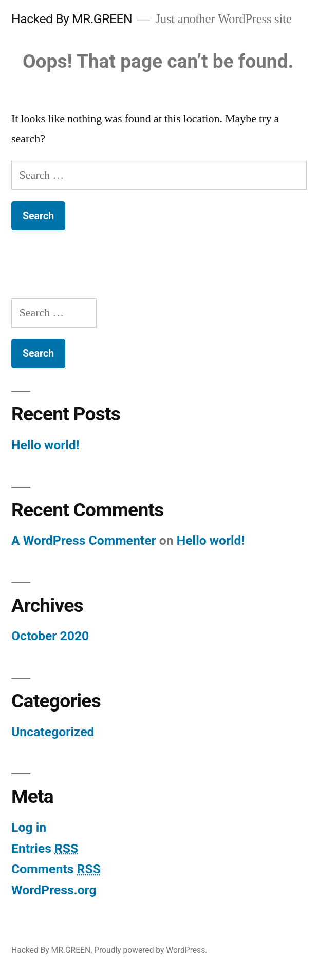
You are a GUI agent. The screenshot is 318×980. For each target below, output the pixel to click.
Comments (56, 869)
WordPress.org (54, 890)
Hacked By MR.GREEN (72, 19)
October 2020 (50, 636)
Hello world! (45, 445)
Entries (45, 848)
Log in (29, 827)
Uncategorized (53, 732)
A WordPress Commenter (84, 540)
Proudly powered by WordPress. (151, 950)
